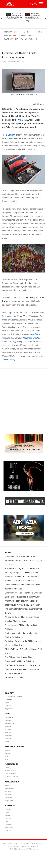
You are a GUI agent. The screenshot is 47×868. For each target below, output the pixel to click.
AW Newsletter (31, 39)
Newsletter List (10, 789)
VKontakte (8, 824)
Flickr (7, 821)
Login (31, 4)
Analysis (8, 750)
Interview (8, 32)
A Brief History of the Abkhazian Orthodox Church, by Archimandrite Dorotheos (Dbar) (33, 17)
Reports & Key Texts (12, 724)
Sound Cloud (9, 827)
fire (19, 120)
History (7, 756)
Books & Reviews (11, 771)
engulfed (9, 316)
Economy (38, 32)
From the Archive (10, 774)
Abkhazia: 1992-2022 (12, 777)
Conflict (7, 753)
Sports (31, 36)
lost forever (36, 334)
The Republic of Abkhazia (13, 697)
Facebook (8, 809)
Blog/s (7, 759)
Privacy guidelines (25, 843)
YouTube (8, 818)
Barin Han (11, 135)
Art (15, 36)
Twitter (7, 812)
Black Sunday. (9, 360)
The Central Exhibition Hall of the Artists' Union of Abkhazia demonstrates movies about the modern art (23, 669)
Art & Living (9, 736)
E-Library (8, 768)
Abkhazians (9, 700)
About (7, 785)
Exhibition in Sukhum (14, 677)
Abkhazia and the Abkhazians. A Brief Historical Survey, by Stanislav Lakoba (14, 16)
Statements (27, 32)
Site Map (8, 795)
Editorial (19, 39)
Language (8, 706)
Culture (7, 703)
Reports (17, 32)
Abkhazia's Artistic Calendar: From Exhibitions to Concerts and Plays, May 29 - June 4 (24, 561)
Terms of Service (13, 843)
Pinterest (8, 830)
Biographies (9, 709)
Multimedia (8, 39)
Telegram (8, 815)
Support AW (9, 801)
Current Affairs (10, 717)
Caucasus (22, 36)
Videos (10, 846)
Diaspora (7, 36)
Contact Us (8, 798)
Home (4, 843)
